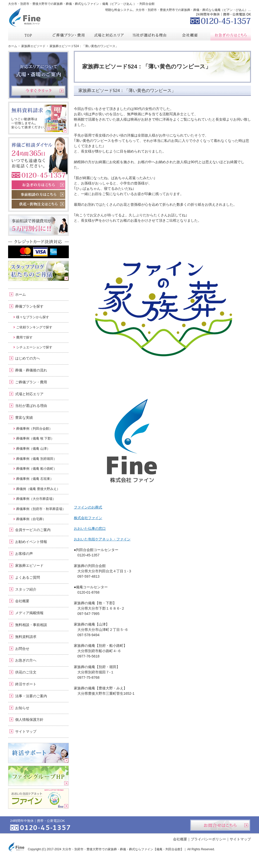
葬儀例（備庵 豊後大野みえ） (38, 489)
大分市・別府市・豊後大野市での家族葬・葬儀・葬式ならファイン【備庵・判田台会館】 (123, 849)
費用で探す (24, 337)
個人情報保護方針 (29, 720)
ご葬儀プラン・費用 (31, 382)
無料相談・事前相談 (31, 625)
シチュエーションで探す (34, 347)
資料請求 (213, 4)
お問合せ (22, 649)
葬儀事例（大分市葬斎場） (36, 499)
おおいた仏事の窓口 (90, 529)
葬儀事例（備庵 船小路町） (36, 469)
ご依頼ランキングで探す (34, 327)
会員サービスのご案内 (33, 530)
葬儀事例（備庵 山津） (33, 449)
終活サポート (26, 684)
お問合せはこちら (220, 825)
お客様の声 (24, 554)
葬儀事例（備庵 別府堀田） (36, 459)
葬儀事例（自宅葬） (31, 519)
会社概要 (22, 601)
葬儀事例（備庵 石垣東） (35, 479)
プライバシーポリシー (208, 839)
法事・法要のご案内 (31, 696)
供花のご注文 (26, 672)
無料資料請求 (26, 637)
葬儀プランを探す (29, 306)
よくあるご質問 (28, 577)
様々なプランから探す (33, 317)
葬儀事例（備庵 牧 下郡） (35, 438)
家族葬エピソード (29, 565)
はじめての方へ (28, 358)
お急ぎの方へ (26, 660)
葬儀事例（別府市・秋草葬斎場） (41, 509)
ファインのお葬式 (88, 507)
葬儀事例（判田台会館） (34, 429)
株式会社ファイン (88, 518)
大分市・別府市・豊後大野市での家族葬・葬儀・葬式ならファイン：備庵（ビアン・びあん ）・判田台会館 (81, 4)
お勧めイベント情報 (31, 542)
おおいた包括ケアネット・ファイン (102, 539)
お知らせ (22, 708)
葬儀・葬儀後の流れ (31, 370)
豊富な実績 (24, 418)
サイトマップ (26, 731)
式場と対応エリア (29, 394)
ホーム (20, 294)
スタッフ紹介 (26, 589)
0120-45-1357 (221, 18)
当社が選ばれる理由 (31, 406)
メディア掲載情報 (29, 613)
